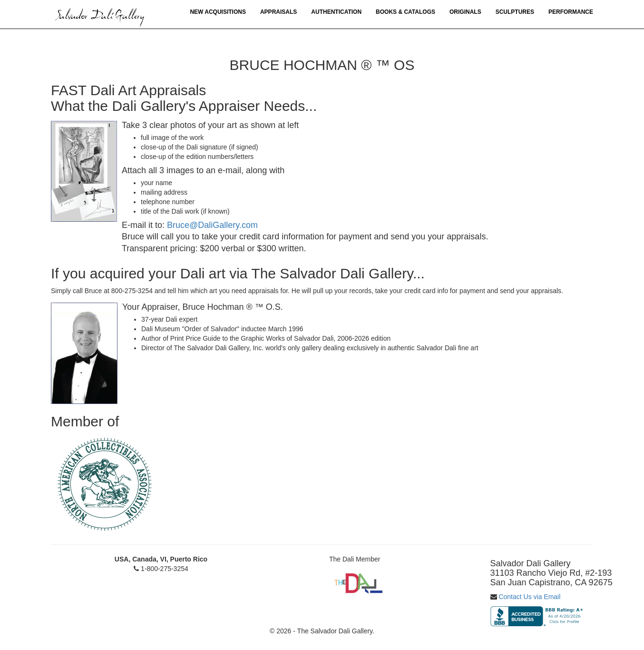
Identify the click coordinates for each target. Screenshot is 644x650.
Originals (465, 12)
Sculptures (515, 12)
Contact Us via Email (529, 597)
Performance (571, 12)
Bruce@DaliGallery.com (212, 225)
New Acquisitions (218, 12)
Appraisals (278, 12)
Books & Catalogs (405, 12)
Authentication (336, 12)
